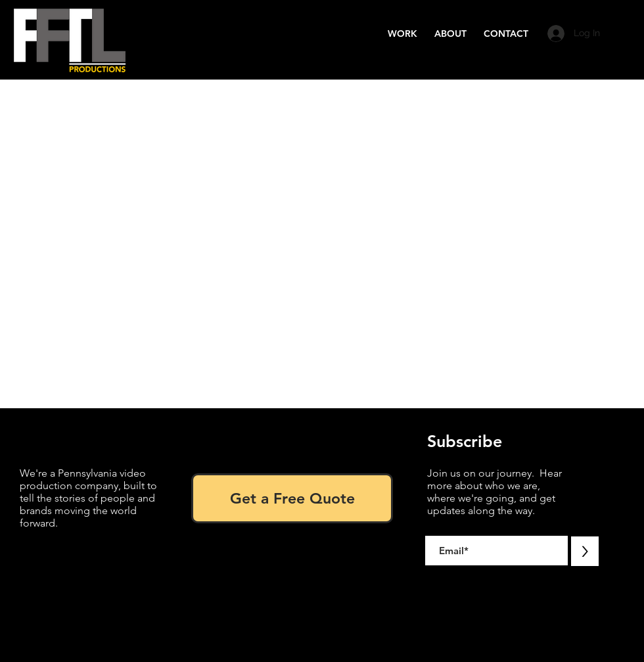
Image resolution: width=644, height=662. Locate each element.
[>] (585, 551)
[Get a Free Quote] (292, 498)
